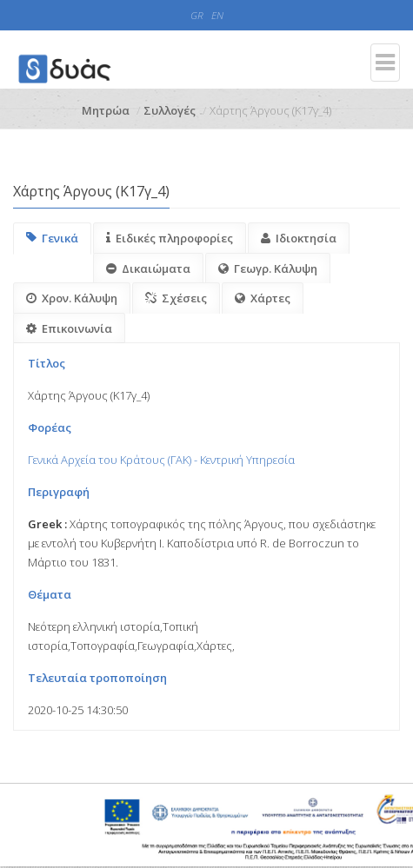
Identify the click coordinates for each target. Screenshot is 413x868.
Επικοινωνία (69, 328)
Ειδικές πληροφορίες (170, 238)
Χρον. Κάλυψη (72, 298)
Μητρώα (106, 110)
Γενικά (52, 238)
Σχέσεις (176, 298)
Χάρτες (263, 298)
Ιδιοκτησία (299, 238)
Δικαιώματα (148, 268)
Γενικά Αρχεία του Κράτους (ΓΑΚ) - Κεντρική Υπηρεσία (161, 460)
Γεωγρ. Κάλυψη (268, 268)
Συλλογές (170, 110)
